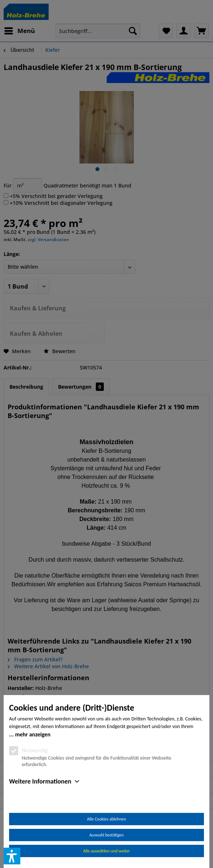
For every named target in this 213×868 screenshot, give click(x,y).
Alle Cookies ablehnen (106, 819)
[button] (12, 856)
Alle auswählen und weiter (106, 851)
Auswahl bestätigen (106, 835)
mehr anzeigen (33, 734)
